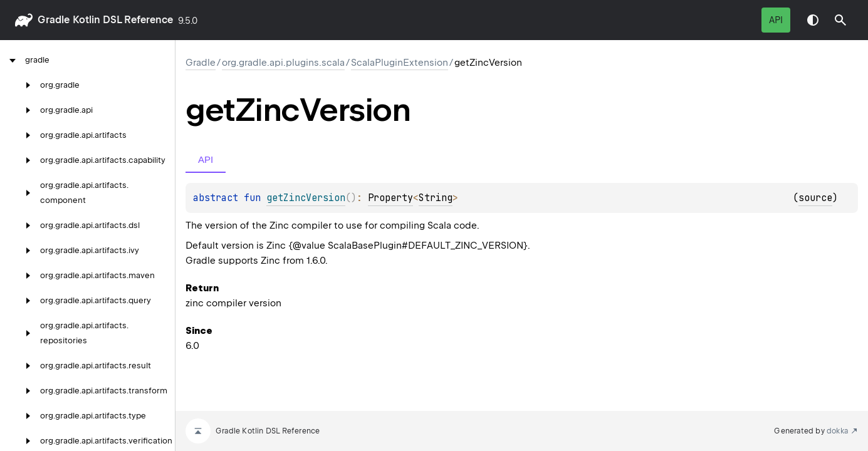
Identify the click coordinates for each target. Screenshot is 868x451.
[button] (840, 20)
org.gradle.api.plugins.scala (283, 63)
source (815, 198)
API (776, 20)
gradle (54, 20)
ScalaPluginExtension (400, 63)
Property (390, 198)
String (436, 198)
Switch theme (813, 20)
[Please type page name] (840, 20)
